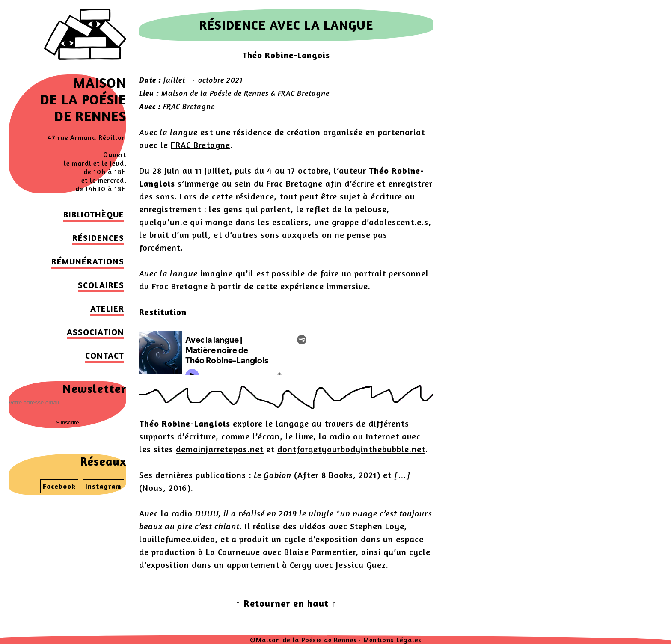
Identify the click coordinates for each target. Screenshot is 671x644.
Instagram (103, 486)
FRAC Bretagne (200, 145)
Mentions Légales (392, 640)
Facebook (59, 486)
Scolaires (101, 285)
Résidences (98, 238)
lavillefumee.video (177, 539)
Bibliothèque (94, 214)
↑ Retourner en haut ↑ (286, 603)
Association (95, 332)
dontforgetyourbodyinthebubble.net (351, 449)
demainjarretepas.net (220, 449)
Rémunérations (88, 261)
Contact (105, 355)
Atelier (107, 308)
